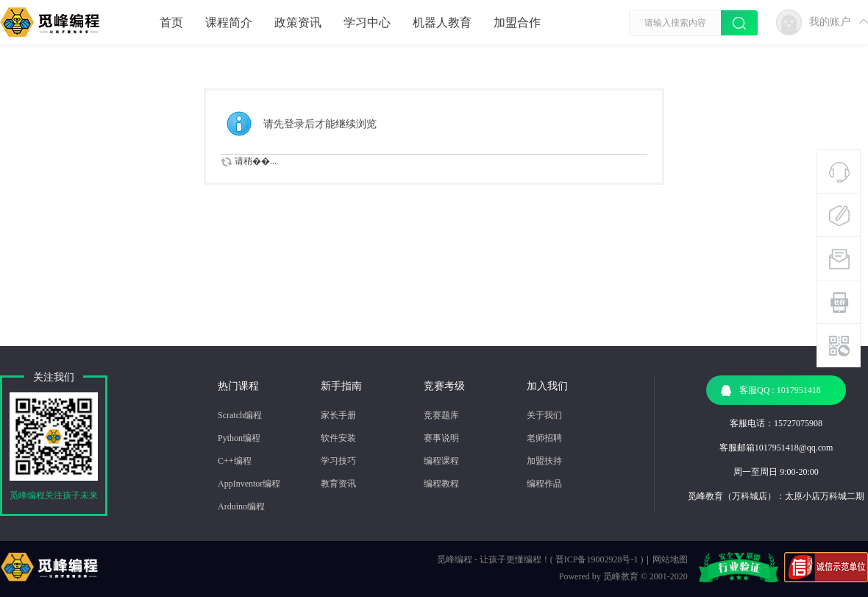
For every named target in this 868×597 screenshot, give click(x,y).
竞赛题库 (441, 415)
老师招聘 (544, 438)
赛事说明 (441, 438)
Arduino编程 (241, 506)
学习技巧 (338, 461)
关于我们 (544, 415)
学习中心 (367, 22)
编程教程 (441, 484)
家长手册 (338, 415)
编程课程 (441, 461)
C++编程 (235, 461)
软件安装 (338, 438)
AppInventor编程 (249, 484)
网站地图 (670, 559)
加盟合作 (517, 22)
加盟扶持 (544, 461)
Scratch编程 (240, 415)
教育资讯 (338, 484)
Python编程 (239, 438)
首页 (171, 22)
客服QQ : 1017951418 (771, 391)
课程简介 (229, 22)
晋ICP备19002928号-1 (597, 559)
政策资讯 (298, 22)
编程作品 (544, 484)
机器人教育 (442, 22)
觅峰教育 (621, 576)
